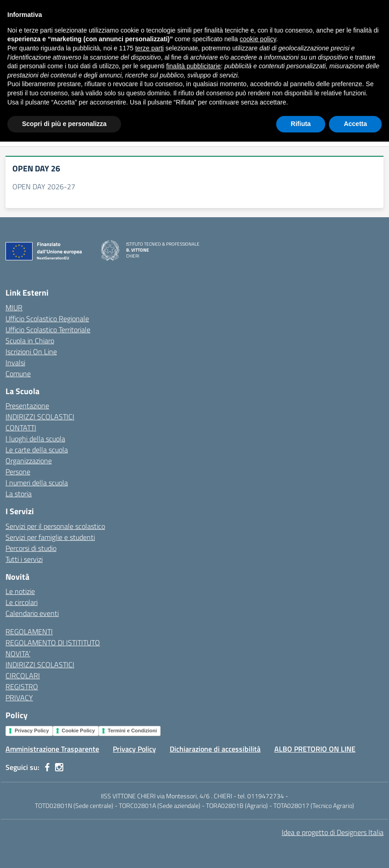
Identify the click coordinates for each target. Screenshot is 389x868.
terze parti (150, 775)
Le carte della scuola (37, 450)
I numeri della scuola (37, 483)
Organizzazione (29, 461)
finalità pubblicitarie (193, 792)
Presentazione (27, 406)
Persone (18, 472)
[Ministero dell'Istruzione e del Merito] (56, 9)
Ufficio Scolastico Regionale (47, 319)
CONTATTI (21, 428)
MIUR (14, 308)
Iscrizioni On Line (31, 352)
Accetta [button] (355, 850)
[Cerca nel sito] (367, 38)
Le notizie (20, 591)
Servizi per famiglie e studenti (50, 537)
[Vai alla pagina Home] (22, 72)
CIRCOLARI (23, 676)
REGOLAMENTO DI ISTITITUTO (53, 643)
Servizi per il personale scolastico (55, 526)
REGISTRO (22, 687)
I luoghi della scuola (35, 439)
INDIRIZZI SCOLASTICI (40, 417)
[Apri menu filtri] (378, 133)
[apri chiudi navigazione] (16, 38)
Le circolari (22, 602)
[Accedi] (375, 9)
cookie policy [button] (258, 766)
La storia (19, 494)
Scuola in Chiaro (30, 341)
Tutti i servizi (24, 559)
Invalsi (15, 363)
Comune (18, 374)
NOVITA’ (18, 654)
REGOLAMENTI (29, 632)
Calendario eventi (32, 613)
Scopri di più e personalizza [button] (64, 850)
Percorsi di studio (31, 548)
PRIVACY (19, 698)
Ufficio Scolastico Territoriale (48, 330)
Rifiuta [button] (301, 850)
